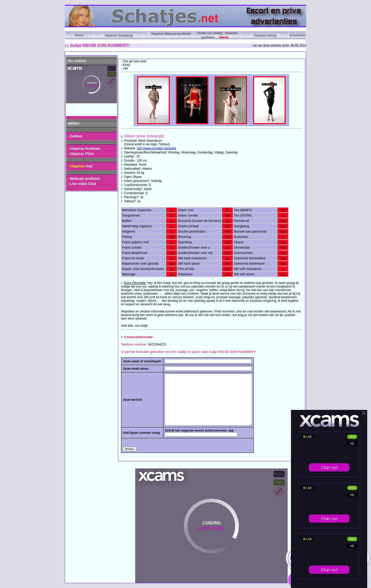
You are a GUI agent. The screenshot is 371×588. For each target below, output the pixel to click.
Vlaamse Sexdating (119, 36)
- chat (80, 166)
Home (79, 35)
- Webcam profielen (84, 179)
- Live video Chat (82, 184)
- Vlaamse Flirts (81, 154)
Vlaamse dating (265, 36)
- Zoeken (75, 136)
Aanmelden (297, 35)
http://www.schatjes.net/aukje (156, 148)
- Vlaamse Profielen (84, 149)
